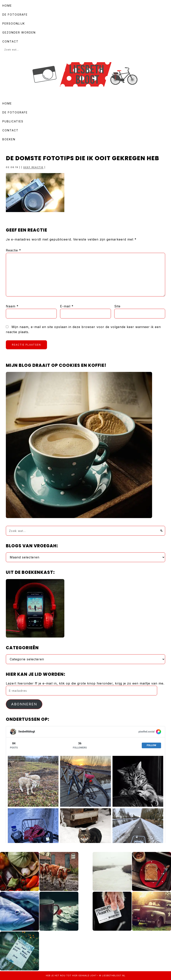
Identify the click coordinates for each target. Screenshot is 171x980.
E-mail (67, 306)
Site (117, 306)
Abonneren (24, 704)
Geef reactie (33, 167)
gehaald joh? (87, 976)
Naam (12, 306)
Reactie (13, 250)
